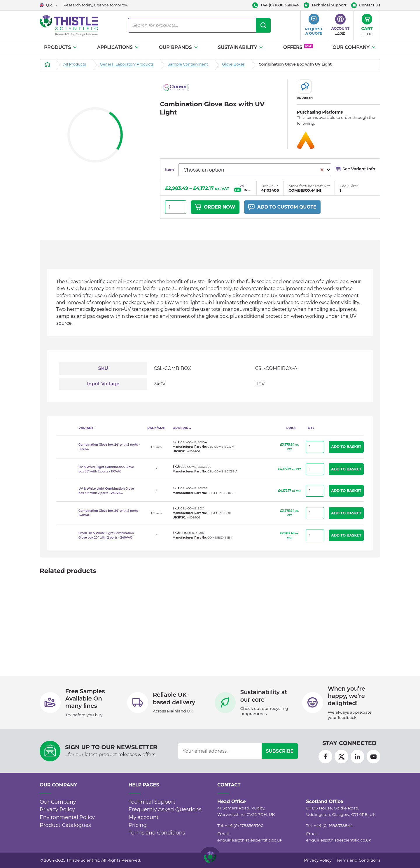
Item (169, 170)
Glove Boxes (233, 64)
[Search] (263, 25)
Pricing (138, 825)
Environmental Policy (67, 817)
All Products (75, 64)
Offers (298, 47)
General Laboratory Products (127, 64)
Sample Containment (188, 64)
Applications (118, 47)
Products (61, 47)
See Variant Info (355, 169)
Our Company (354, 47)
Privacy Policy (57, 809)
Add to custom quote (284, 207)
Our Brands (178, 47)
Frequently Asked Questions (165, 809)
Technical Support (152, 802)
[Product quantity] (176, 207)
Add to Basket (346, 447)
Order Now (215, 207)
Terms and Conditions (157, 833)
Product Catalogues (65, 825)
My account (144, 817)
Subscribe (280, 751)
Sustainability (241, 47)
